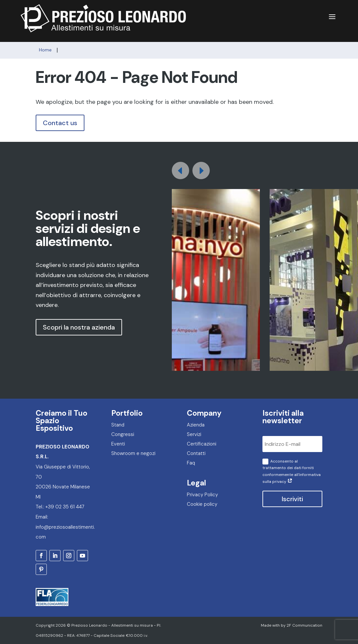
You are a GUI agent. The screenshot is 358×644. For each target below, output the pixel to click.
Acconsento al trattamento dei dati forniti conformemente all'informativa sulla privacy (292, 471)
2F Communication (304, 625)
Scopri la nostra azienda (79, 327)
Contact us (60, 123)
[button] (201, 170)
